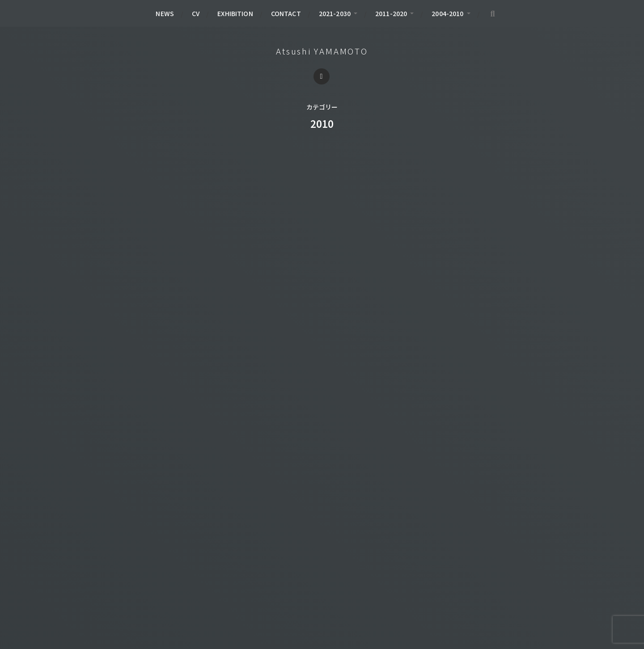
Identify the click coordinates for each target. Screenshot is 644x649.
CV (196, 13)
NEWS (165, 13)
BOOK (108, 570)
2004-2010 (447, 13)
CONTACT (286, 13)
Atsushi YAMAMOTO (322, 51)
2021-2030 (335, 13)
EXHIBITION (235, 13)
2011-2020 (391, 13)
